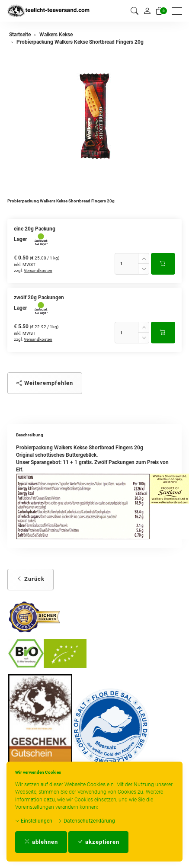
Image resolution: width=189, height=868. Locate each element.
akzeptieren (98, 842)
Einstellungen (34, 821)
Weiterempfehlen (45, 383)
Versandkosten (38, 271)
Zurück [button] (30, 579)
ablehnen (41, 842)
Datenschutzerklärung (86, 821)
